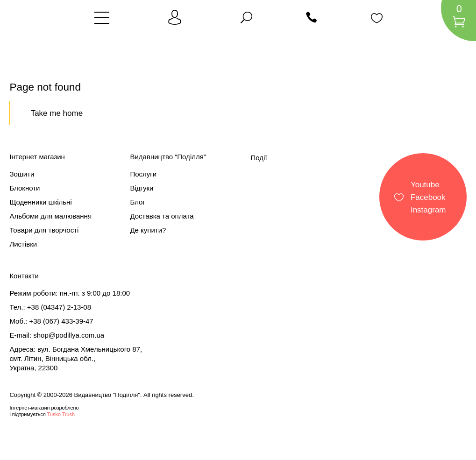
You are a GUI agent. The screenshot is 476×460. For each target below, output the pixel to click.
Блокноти (25, 188)
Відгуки (142, 188)
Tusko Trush (61, 414)
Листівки (23, 244)
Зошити (22, 174)
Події (259, 158)
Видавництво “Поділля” (168, 157)
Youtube (425, 184)
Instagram (428, 209)
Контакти (24, 276)
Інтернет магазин (37, 157)
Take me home (57, 113)
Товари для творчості (44, 230)
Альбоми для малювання (50, 216)
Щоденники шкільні (40, 202)
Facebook (428, 197)
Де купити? (148, 230)
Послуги (143, 174)
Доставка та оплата (162, 216)
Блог (137, 202)
